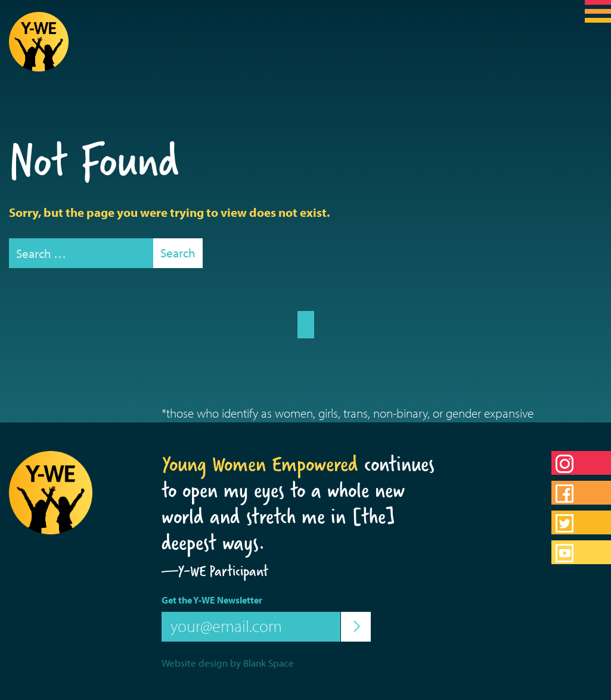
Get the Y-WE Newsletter (212, 600)
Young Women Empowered (260, 464)
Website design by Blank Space (228, 663)
